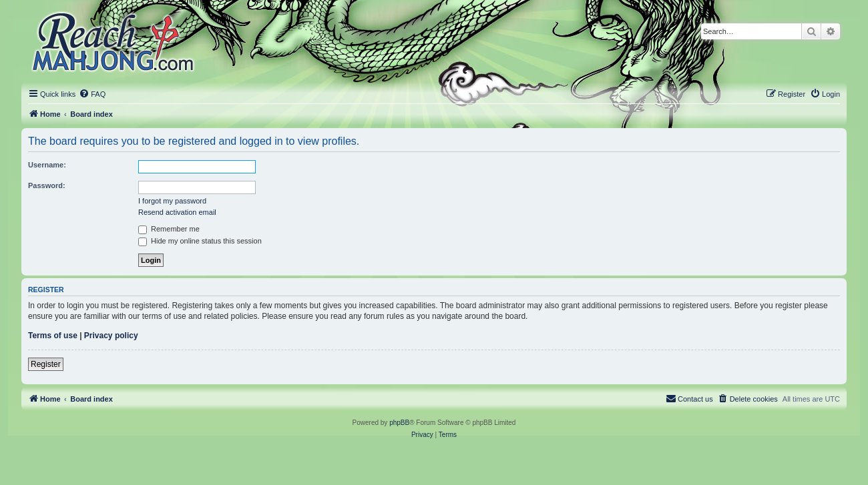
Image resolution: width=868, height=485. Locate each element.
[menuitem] (92, 94)
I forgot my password (172, 201)
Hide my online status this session (200, 241)
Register (46, 364)
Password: (47, 185)
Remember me (169, 229)
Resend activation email (177, 212)
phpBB (399, 423)
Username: (47, 165)
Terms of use (53, 336)
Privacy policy (111, 336)
